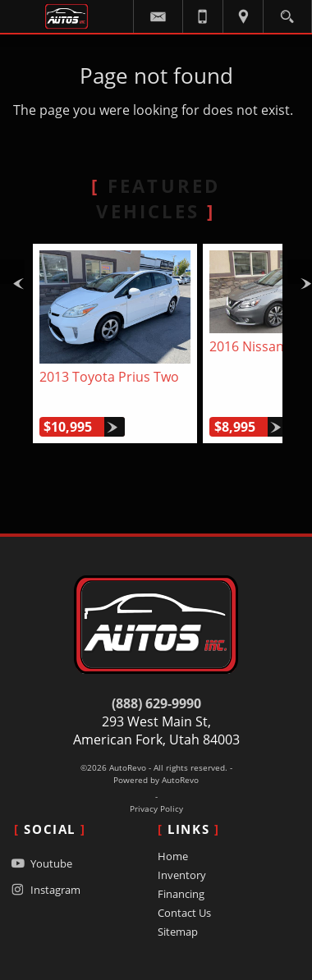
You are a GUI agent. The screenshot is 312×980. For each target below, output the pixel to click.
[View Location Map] (243, 16)
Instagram (44, 889)
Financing (181, 894)
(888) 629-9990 (156, 703)
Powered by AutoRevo (156, 780)
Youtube (40, 863)
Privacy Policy (156, 809)
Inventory (182, 875)
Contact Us (184, 913)
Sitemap (178, 932)
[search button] (287, 12)
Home (173, 856)
